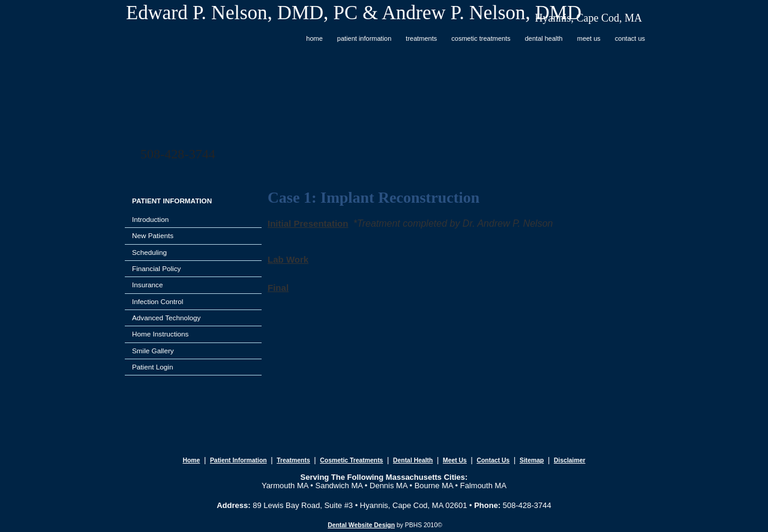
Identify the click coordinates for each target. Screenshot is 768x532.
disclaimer (570, 460)
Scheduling (149, 252)
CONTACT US (630, 38)
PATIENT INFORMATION (364, 38)
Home (314, 38)
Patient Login (152, 367)
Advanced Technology (166, 318)
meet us (455, 460)
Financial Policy (156, 268)
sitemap (532, 460)
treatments (293, 460)
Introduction (150, 219)
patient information (238, 460)
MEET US (589, 38)
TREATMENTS (421, 38)
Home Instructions (160, 334)
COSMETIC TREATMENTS (481, 38)
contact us (493, 460)
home (191, 460)
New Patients (153, 235)
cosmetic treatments (351, 460)
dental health (413, 460)
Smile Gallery (153, 351)
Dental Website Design (361, 525)
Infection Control (157, 301)
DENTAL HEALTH (544, 38)
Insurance (147, 285)
